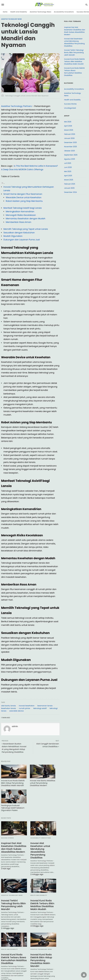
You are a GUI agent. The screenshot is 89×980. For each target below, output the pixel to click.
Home (5, 12)
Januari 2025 (69, 188)
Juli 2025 (68, 163)
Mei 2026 (68, 122)
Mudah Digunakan (13, 236)
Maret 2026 (69, 130)
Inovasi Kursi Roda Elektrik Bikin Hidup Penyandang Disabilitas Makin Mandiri (13, 783)
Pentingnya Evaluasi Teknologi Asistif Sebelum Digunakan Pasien (13, 808)
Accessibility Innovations (64, 12)
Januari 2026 (69, 138)
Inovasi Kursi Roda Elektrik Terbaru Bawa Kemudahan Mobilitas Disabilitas (14, 959)
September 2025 (71, 155)
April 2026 (68, 126)
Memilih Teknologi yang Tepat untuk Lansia (26, 229)
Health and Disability (19, 12)
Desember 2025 (70, 142)
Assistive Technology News (40, 12)
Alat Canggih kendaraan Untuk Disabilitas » (48, 745)
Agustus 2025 (70, 159)
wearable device (17, 711)
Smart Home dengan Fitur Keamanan (23, 194)
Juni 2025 (68, 167)
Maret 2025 (69, 180)
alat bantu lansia (8, 706)
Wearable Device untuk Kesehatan (24, 197)
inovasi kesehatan (27, 706)
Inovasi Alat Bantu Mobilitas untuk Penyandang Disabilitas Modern (43, 783)
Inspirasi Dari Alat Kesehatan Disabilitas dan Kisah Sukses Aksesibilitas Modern (14, 848)
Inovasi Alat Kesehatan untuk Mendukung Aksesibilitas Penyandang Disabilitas (40, 850)
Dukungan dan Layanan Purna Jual (22, 240)
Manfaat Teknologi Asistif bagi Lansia (23, 208)
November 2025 (71, 147)
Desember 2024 (70, 192)
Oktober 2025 (69, 151)
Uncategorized (70, 108)
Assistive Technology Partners (16, 106)
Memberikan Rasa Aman (18, 222)
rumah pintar (25, 708)
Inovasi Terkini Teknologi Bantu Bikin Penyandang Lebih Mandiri (14, 905)
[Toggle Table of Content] (3, 183)
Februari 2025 (70, 184)
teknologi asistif (40, 708)
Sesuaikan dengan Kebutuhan (19, 233)
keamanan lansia (45, 706)
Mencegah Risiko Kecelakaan (21, 215)
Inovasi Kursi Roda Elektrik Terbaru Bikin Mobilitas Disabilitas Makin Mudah (42, 905)
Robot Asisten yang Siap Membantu (24, 201)
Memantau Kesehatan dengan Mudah (26, 219)
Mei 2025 (68, 171)
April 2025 (68, 176)
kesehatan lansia (9, 708)
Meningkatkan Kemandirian (20, 211)
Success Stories (8, 838)
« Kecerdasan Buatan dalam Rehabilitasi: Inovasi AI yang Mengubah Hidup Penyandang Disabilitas (14, 748)
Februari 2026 (70, 134)
